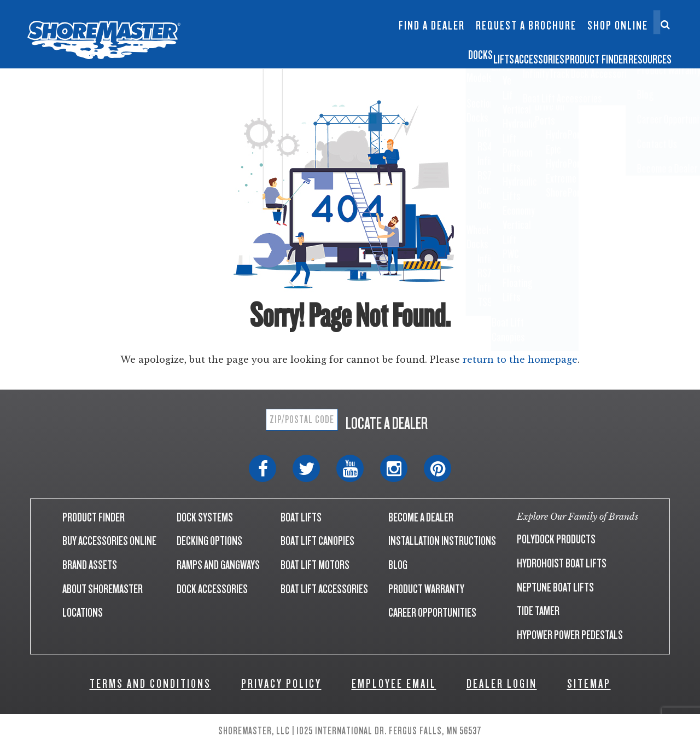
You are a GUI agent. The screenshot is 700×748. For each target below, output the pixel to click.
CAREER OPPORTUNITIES (432, 613)
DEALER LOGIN (502, 684)
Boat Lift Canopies (267, 37)
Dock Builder (331, 31)
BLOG (398, 565)
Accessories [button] (431, 51)
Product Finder (538, 51)
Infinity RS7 (201, 20)
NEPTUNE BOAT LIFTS (555, 587)
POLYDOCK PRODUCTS (556, 539)
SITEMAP (589, 684)
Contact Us (614, 15)
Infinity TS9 (201, 37)
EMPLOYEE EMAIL (394, 684)
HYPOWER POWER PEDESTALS (570, 635)
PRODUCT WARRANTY (426, 589)
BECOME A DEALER (421, 517)
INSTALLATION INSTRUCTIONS (442, 541)
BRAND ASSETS (90, 565)
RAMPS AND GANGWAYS (218, 565)
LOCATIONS (83, 613)
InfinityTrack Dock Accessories (431, 15)
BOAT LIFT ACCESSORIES (324, 589)
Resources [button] (640, 51)
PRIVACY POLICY (281, 684)
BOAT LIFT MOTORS (315, 565)
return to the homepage (520, 359)
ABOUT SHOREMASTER (103, 589)
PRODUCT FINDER (94, 517)
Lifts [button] (355, 51)
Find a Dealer (432, 26)
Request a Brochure (526, 26)
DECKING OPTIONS (209, 541)
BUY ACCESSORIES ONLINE (109, 541)
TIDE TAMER (538, 611)
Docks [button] (297, 51)
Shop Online (618, 26)
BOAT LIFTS (301, 517)
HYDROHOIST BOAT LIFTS (562, 563)
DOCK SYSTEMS (205, 517)
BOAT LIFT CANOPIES (317, 541)
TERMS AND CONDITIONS (150, 684)
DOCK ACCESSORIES (212, 589)
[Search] (665, 24)
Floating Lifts (265, 9)
